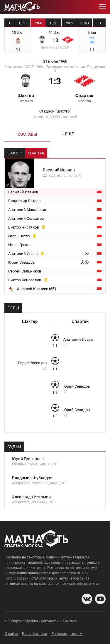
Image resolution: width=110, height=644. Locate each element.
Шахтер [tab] (15, 153)
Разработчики (35, 634)
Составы (27, 134)
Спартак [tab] (36, 153)
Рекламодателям (67, 634)
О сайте (11, 634)
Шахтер (26, 98)
